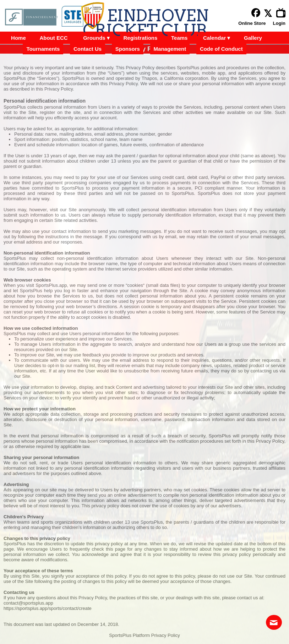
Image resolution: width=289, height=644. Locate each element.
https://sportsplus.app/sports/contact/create (48, 608)
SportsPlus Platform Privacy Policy (144, 635)
